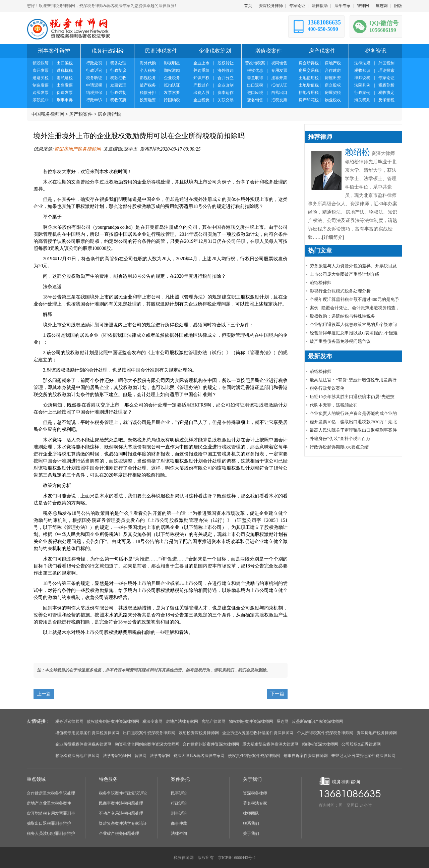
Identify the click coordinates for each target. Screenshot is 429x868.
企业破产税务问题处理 (119, 833)
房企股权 (333, 85)
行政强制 (118, 93)
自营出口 (279, 93)
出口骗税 (65, 63)
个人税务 (148, 70)
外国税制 (386, 63)
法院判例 (362, 85)
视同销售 (279, 63)
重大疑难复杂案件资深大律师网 (270, 744)
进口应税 (255, 93)
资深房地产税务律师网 (77, 149)
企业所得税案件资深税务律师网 (83, 744)
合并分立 (226, 78)
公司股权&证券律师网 (361, 744)
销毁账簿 (41, 63)
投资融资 (148, 100)
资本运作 (226, 93)
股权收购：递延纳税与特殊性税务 (342, 316)
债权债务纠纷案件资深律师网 (113, 721)
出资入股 (201, 93)
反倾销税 (386, 100)
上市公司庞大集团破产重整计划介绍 (345, 274)
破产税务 (148, 85)
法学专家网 (160, 756)
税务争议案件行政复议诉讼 (123, 793)
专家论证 (297, 6)
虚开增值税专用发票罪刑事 (51, 813)
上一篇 (44, 694)
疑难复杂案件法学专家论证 (123, 823)
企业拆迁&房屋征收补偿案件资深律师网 (258, 733)
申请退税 (94, 85)
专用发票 (279, 70)
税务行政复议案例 (327, 388)
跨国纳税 (172, 100)
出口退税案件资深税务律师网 (149, 733)
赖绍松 (357, 152)
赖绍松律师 (321, 283)
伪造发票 (65, 93)
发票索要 (172, 93)
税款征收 (118, 78)
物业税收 (333, 100)
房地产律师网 (213, 721)
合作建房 (333, 70)
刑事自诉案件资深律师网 (306, 756)
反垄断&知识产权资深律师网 (318, 721)
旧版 (398, 6)
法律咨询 (179, 833)
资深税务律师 (271, 6)
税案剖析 (386, 85)
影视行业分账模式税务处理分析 (340, 291)
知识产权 (201, 78)
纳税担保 (94, 93)
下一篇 (277, 694)
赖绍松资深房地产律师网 (77, 756)
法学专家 (343, 6)
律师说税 (362, 78)
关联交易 (226, 100)
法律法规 (362, 63)
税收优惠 (118, 100)
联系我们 (251, 823)
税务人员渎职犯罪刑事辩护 (51, 833)
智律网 (363, 6)
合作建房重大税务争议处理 (51, 793)
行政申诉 (94, 100)
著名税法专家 (255, 803)
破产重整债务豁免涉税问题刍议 (340, 341)
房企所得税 (309, 63)
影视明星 (172, 63)
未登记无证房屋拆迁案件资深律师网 (363, 756)
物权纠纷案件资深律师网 (251, 721)
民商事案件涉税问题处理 (121, 803)
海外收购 (226, 70)
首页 (248, 6)
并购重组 (201, 70)
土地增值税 (309, 85)
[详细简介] (333, 237)
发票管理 (118, 85)
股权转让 (226, 63)
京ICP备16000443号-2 (237, 858)
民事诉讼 (179, 793)
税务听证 (94, 78)
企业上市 (201, 63)
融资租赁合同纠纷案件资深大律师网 (147, 744)
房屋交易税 (309, 70)
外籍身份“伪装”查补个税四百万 (340, 439)
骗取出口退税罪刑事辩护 (49, 823)
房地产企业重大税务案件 (49, 803)
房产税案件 (81, 114)
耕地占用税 (309, 93)
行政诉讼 (94, 70)
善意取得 (255, 78)
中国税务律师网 (48, 114)
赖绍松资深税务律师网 (199, 733)
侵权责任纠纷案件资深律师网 (254, 756)
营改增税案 (255, 63)
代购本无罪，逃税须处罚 (334, 405)
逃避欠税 (41, 78)
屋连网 (382, 6)
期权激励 (172, 70)
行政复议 (118, 70)
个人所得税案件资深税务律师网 (325, 733)
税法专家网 (152, 721)
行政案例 (362, 93)
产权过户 (201, 85)
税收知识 (362, 70)
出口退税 (255, 85)
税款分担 (148, 93)
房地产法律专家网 (182, 721)
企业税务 (172, 78)
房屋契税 (333, 93)
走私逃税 (65, 78)
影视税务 (148, 78)
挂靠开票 (279, 78)
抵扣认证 (172, 85)
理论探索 (386, 70)
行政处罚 (94, 63)
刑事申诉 (65, 100)
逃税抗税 (65, 70)
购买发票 (41, 93)
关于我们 (251, 833)
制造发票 (41, 85)
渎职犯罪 (41, 100)
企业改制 (226, 85)
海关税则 (362, 100)
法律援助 (320, 6)
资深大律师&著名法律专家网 (199, 756)
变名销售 (255, 100)
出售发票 (65, 85)
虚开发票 (41, 70)
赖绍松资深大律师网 (320, 744)
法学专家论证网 (117, 756)
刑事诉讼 (179, 813)
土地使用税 (309, 78)
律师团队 (251, 813)
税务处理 (118, 63)
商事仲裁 (179, 823)
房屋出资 (333, 78)
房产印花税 (309, 100)
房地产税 (333, 63)
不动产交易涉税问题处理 (121, 813)
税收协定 (386, 93)
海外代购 (148, 63)
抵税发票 (279, 100)
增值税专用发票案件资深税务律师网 (87, 733)
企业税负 (201, 100)
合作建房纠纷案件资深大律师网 (211, 744)
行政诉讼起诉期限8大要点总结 (339, 447)
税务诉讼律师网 (69, 721)
